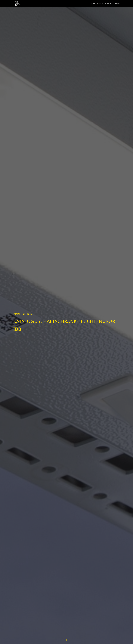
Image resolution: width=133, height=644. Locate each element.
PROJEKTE (100, 4)
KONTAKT (117, 4)
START (93, 4)
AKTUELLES (108, 4)
